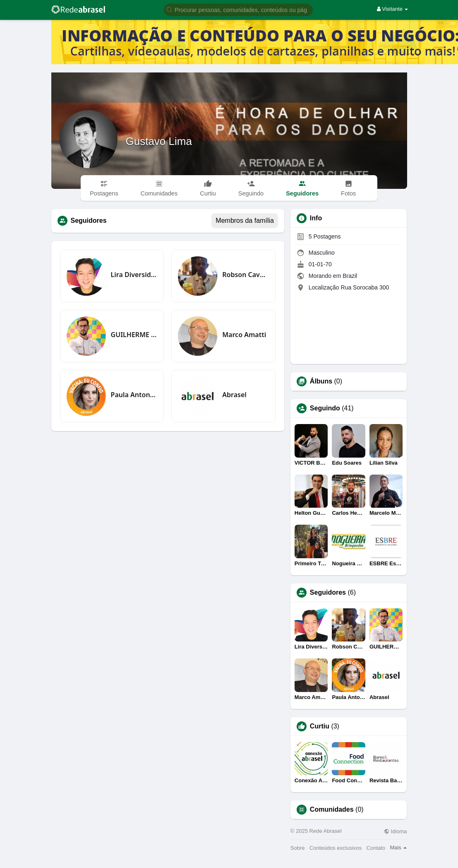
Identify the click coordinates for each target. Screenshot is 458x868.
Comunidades (332, 810)
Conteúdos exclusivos (336, 848)
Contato (376, 848)
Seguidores (328, 593)
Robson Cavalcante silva (246, 275)
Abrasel (234, 395)
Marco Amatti (244, 335)
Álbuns (321, 381)
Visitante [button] (393, 9)
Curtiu (320, 726)
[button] (238, 9)
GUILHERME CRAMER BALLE (134, 335)
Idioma (396, 831)
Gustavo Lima (159, 141)
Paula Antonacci (134, 395)
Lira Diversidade (134, 275)
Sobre (298, 848)
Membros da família (245, 221)
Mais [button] (398, 848)
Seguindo (325, 408)
